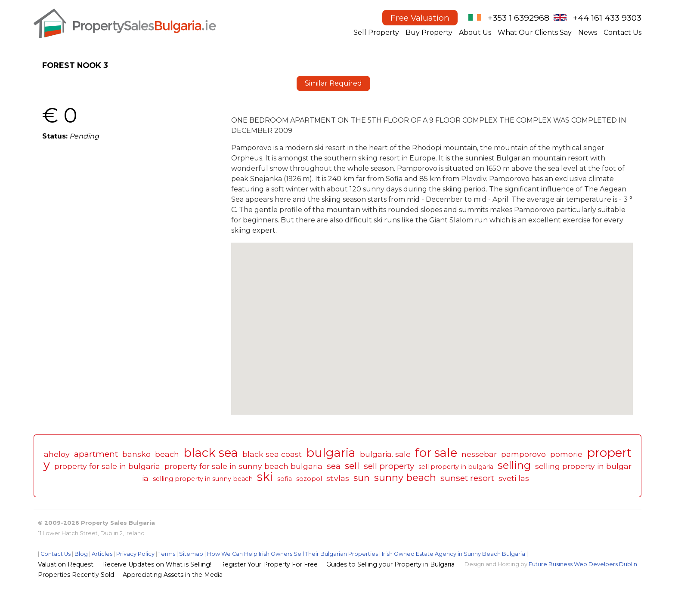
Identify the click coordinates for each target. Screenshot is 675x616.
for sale (436, 453)
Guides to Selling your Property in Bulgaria (390, 564)
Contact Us (622, 32)
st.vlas (338, 478)
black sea (211, 453)
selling (514, 465)
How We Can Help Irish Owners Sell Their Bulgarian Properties (293, 554)
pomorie (566, 454)
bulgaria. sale (385, 454)
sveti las (514, 478)
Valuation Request (66, 564)
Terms (167, 554)
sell (352, 466)
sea (334, 466)
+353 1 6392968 (519, 18)
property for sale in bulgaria (107, 466)
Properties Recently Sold (76, 575)
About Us (475, 32)
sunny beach (405, 477)
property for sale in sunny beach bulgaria (243, 466)
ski (265, 477)
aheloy (57, 454)
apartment (96, 454)
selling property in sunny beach (203, 479)
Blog (81, 554)
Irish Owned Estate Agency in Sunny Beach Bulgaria (454, 554)
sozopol (309, 479)
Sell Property (376, 32)
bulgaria (331, 453)
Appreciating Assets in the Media (173, 575)
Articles (102, 554)
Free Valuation (420, 18)
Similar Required (333, 83)
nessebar (479, 454)
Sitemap (191, 554)
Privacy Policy (135, 554)
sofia (285, 479)
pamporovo (523, 454)
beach (167, 454)
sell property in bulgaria (456, 467)
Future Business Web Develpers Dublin (583, 564)
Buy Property (429, 32)
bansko (136, 454)
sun (362, 478)
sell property (389, 466)
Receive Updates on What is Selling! (157, 564)
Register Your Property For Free (269, 564)
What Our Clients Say (535, 32)
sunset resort (467, 478)
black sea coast (272, 454)
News (588, 32)
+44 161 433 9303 (607, 18)
